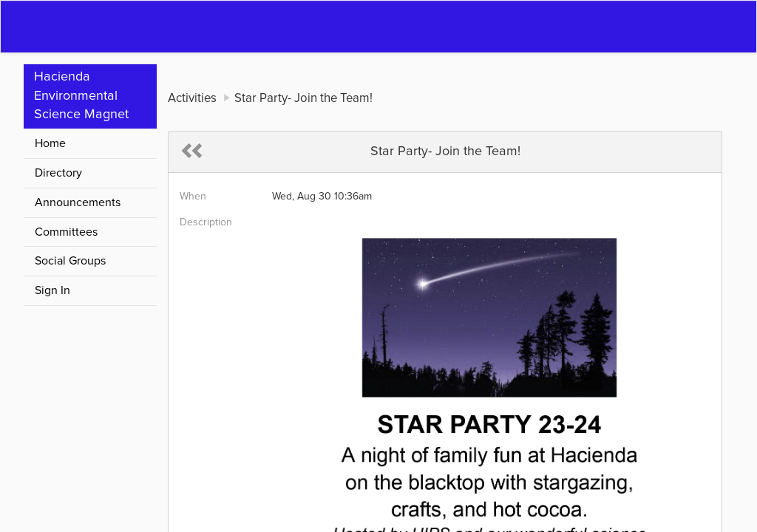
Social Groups (70, 261)
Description (206, 222)
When (193, 197)
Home (50, 143)
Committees (66, 232)
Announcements (78, 202)
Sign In (52, 290)
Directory (58, 173)
